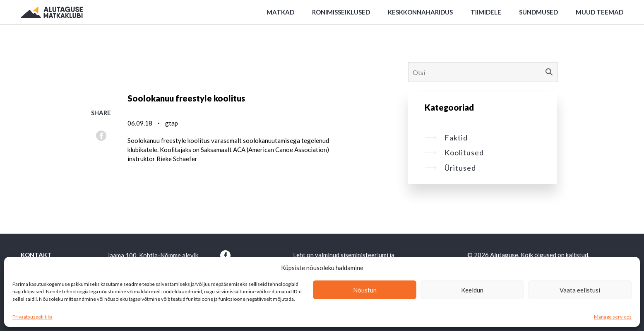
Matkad (280, 12)
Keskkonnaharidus (420, 12)
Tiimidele (486, 12)
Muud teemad (600, 12)
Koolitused (454, 152)
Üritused (450, 168)
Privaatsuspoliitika (32, 317)
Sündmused (538, 12)
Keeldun (472, 290)
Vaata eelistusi (580, 290)
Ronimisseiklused (341, 12)
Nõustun (365, 290)
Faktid (446, 138)
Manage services (613, 317)
